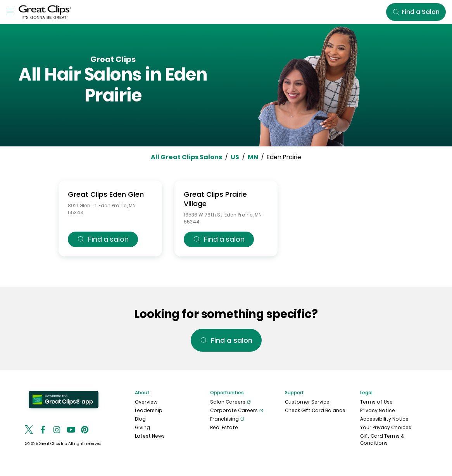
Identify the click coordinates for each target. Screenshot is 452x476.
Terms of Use (376, 402)
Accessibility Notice (384, 419)
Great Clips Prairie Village (215, 199)
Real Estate (224, 427)
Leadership (149, 410)
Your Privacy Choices (386, 427)
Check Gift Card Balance (315, 410)
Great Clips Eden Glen (106, 194)
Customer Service (307, 402)
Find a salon (103, 239)
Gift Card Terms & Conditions (382, 439)
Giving (142, 427)
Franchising (227, 419)
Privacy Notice (378, 410)
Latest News (150, 436)
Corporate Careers (237, 411)
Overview (146, 402)
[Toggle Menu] (10, 12)
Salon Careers (230, 402)
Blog (140, 419)
